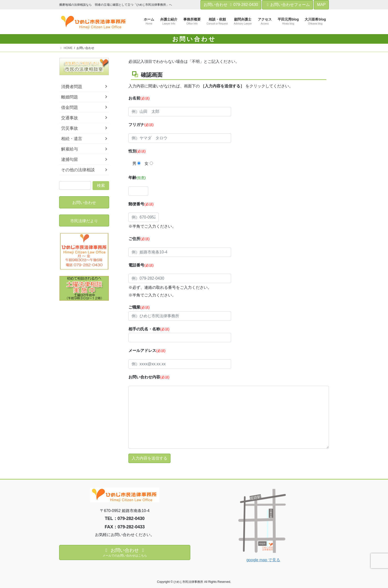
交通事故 (70, 118)
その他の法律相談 (78, 170)
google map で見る (263, 560)
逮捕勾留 (70, 159)
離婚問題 (70, 97)
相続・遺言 (72, 139)
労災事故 (70, 128)
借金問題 (70, 108)
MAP (321, 5)
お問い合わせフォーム (288, 5)
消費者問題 (72, 87)
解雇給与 (70, 149)
